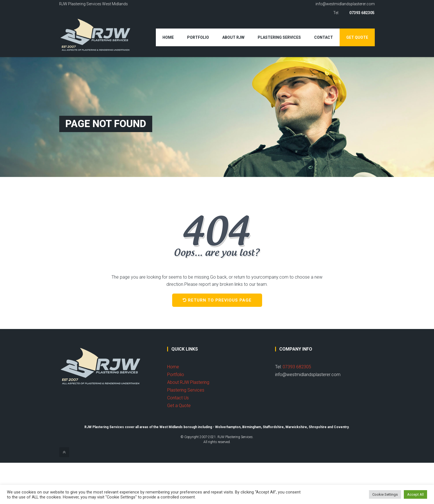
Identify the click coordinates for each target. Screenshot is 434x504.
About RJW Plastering (188, 382)
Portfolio (198, 37)
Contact (324, 37)
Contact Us (178, 398)
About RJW (233, 37)
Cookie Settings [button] (385, 494)
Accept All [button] (415, 494)
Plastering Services (279, 37)
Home (168, 37)
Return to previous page (217, 300)
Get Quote (357, 37)
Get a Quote (179, 406)
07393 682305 (362, 13)
